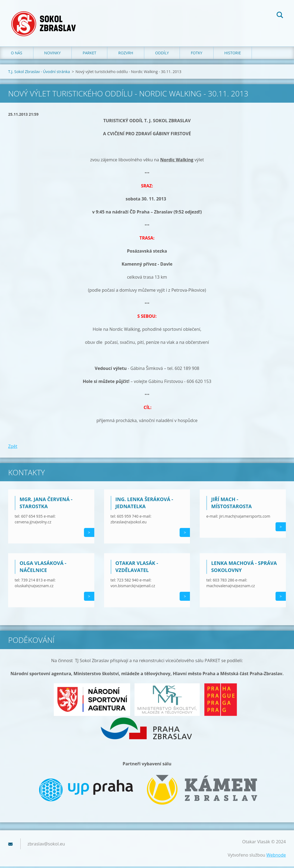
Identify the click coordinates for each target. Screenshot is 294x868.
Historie (233, 54)
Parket (89, 54)
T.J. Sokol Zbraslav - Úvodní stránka (39, 73)
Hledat (280, 16)
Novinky (53, 54)
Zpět (13, 448)
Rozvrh (126, 54)
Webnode (276, 857)
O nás (17, 54)
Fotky (196, 54)
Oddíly (162, 54)
